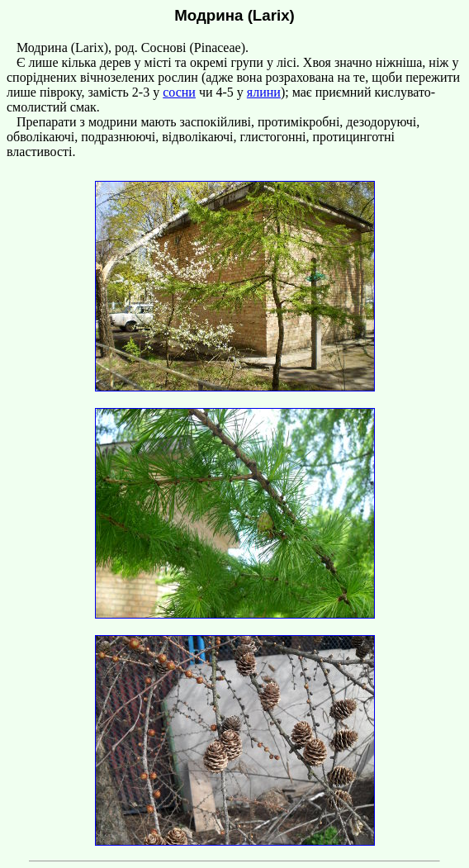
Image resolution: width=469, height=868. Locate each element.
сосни (179, 92)
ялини (264, 92)
